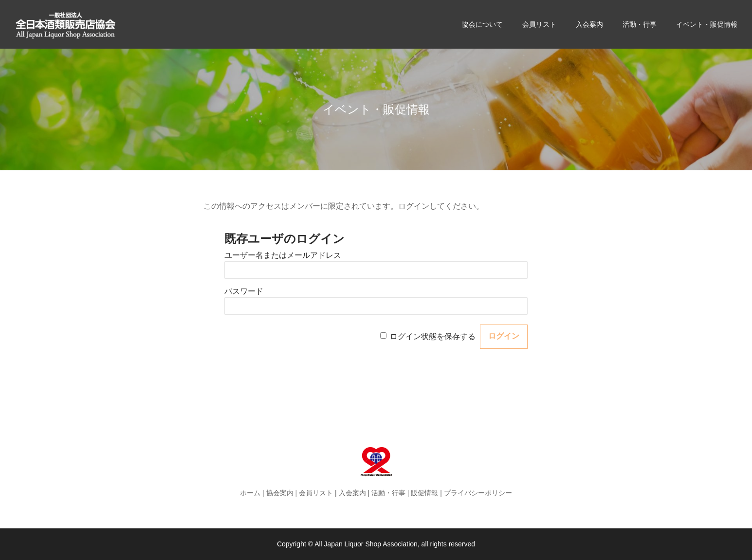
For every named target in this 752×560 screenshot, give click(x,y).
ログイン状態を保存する (433, 336)
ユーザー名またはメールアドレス (283, 255)
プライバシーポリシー (478, 493)
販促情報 (424, 493)
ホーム (250, 493)
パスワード (244, 291)
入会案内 (352, 493)
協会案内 (280, 493)
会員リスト (316, 493)
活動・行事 (388, 493)
